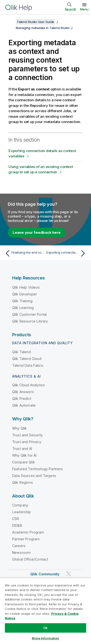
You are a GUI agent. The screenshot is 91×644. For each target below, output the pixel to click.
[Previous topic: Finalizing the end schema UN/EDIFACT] (24, 253)
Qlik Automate (24, 405)
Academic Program (28, 532)
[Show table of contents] (10, 22)
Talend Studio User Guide (35, 22)
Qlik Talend (21, 352)
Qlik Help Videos (26, 287)
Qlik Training (22, 301)
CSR (16, 519)
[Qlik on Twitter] (69, 574)
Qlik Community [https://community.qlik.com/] (45, 574)
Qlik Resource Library (30, 321)
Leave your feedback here (37, 232)
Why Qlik (19, 428)
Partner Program (26, 539)
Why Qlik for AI (24, 455)
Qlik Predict (22, 399)
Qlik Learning (23, 308)
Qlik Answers (23, 392)
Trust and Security (27, 435)
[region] (45, 611)
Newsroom (21, 553)
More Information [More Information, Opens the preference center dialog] (45, 638)
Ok (45, 628)
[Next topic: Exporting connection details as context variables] (67, 253)
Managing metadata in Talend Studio (43, 28)
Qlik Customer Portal (29, 314)
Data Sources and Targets (34, 476)
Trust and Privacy (27, 442)
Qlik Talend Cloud (27, 359)
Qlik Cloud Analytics (29, 385)
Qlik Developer (25, 294)
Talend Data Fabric (28, 365)
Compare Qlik (24, 462)
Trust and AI (22, 449)
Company (20, 505)
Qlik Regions (23, 482)
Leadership (22, 512)
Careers (19, 546)
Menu (84, 9)
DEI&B (17, 525)
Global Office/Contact (30, 559)
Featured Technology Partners (37, 469)
